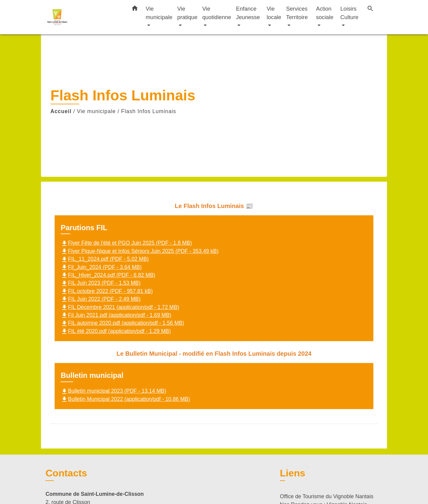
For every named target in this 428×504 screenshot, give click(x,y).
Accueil (61, 111)
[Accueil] (83, 17)
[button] (135, 9)
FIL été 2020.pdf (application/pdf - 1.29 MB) (116, 331)
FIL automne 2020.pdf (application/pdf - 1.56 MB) (122, 323)
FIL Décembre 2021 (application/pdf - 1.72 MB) (120, 307)
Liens (293, 473)
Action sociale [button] (325, 13)
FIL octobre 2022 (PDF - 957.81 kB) (107, 291)
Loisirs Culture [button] (349, 13)
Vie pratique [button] (187, 13)
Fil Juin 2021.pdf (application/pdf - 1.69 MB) (116, 315)
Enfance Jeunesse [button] (248, 13)
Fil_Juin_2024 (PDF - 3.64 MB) (101, 267)
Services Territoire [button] (297, 13)
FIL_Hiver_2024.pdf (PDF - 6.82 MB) (108, 275)
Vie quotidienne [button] (217, 13)
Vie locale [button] (274, 13)
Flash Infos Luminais (149, 111)
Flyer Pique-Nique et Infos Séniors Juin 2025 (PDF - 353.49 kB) (140, 251)
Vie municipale (96, 111)
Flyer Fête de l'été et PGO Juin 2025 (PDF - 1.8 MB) (126, 243)
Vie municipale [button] (159, 13)
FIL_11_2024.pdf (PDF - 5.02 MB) (105, 259)
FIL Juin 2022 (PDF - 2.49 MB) (101, 299)
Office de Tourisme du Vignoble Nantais (327, 496)
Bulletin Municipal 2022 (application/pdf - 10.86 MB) (125, 399)
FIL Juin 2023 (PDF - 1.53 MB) (101, 283)
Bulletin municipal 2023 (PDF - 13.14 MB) (114, 391)
